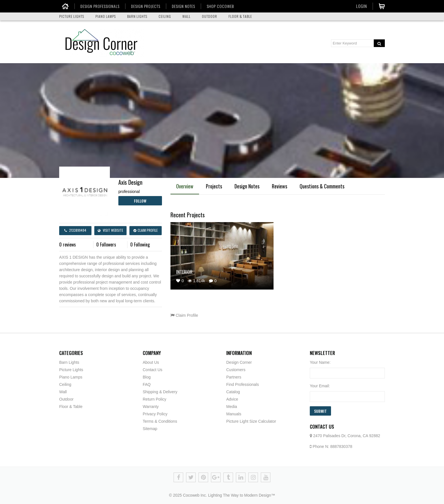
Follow (140, 201)
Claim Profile (146, 230)
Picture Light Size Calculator (251, 421)
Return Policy (154, 399)
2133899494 (75, 230)
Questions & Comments (322, 186)
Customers (236, 370)
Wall (63, 392)
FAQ (147, 384)
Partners (234, 377)
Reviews (279, 186)
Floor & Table (71, 407)
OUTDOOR (210, 16)
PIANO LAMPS (106, 16)
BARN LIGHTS (137, 16)
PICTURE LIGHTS (72, 16)
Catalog (233, 392)
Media (232, 407)
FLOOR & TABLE (240, 16)
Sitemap (150, 429)
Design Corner (239, 362)
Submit (320, 411)
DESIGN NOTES (181, 6)
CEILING (165, 16)
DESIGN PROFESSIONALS (98, 6)
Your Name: (320, 362)
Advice (232, 399)
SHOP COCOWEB (218, 6)
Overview (185, 186)
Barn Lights (69, 362)
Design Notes (247, 186)
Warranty (151, 407)
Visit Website (110, 230)
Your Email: (320, 386)
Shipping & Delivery (160, 392)
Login (362, 6)
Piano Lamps (71, 377)
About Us (151, 362)
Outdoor (66, 399)
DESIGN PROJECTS (143, 6)
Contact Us (152, 370)
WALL (186, 16)
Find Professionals (243, 384)
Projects (214, 186)
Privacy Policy (155, 414)
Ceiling (65, 384)
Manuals (234, 414)
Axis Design (130, 182)
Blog (147, 377)
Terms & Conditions (160, 421)
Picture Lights (71, 370)
